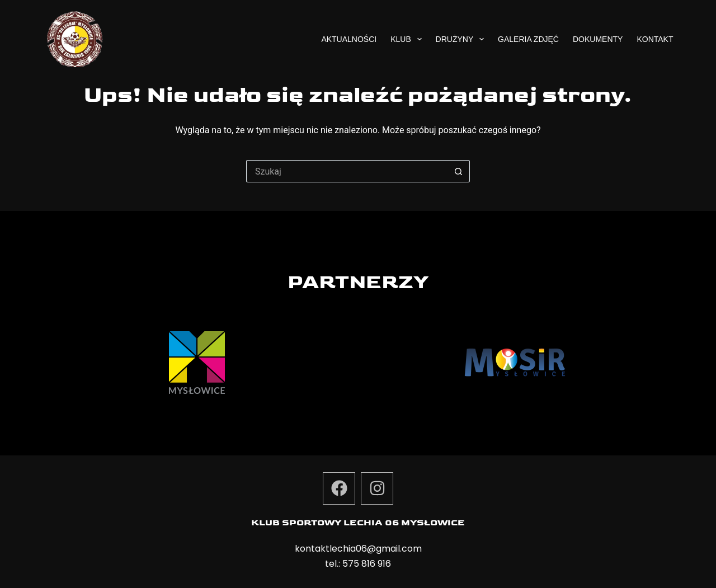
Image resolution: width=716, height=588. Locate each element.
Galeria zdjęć (528, 39)
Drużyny (462, 39)
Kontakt (655, 39)
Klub (408, 39)
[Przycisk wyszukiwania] (459, 171)
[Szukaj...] (347, 171)
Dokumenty (598, 39)
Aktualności (349, 39)
